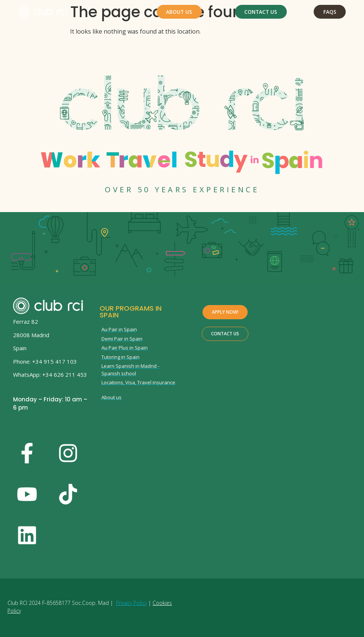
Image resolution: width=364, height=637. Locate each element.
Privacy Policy (131, 603)
